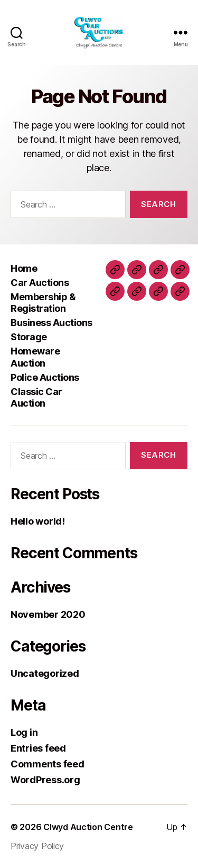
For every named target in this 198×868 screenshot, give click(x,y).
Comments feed (48, 764)
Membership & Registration (43, 303)
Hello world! (38, 521)
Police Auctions (45, 377)
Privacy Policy (37, 846)
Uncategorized (45, 673)
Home (24, 268)
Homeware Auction (35, 357)
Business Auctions (51, 323)
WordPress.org (45, 780)
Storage (29, 337)
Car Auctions (40, 283)
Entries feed (38, 748)
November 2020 (48, 614)
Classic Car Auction (36, 398)
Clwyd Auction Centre (88, 827)
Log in (24, 732)
